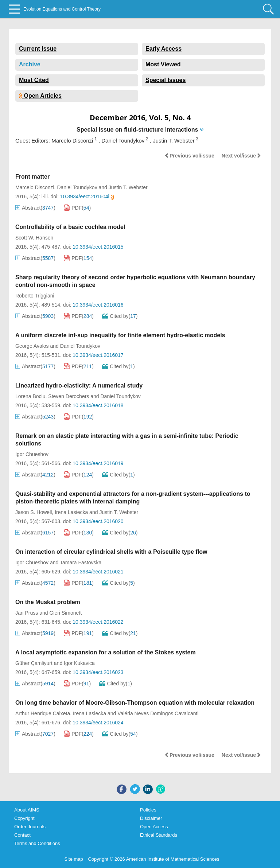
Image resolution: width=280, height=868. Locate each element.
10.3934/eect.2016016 (98, 305)
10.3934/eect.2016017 (98, 355)
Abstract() (35, 208)
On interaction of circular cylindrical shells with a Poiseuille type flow (111, 552)
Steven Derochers (69, 396)
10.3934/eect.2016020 (98, 521)
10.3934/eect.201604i (87, 196)
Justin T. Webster (128, 187)
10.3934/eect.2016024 (98, 723)
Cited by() (120, 316)
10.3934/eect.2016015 (98, 247)
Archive (30, 64)
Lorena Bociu (30, 396)
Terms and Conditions (37, 843)
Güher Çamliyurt (34, 663)
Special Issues (166, 80)
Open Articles (40, 96)
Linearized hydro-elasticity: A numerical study (79, 386)
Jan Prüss (27, 613)
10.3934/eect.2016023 (98, 672)
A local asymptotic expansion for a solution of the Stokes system (106, 652)
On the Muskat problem (48, 602)
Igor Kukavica (79, 663)
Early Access (164, 49)
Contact (22, 835)
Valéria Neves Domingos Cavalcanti (158, 713)
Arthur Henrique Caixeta (43, 713)
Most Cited (34, 80)
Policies (148, 810)
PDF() (77, 208)
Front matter (32, 177)
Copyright (24, 818)
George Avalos (32, 346)
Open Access (154, 827)
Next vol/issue (241, 156)
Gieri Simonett (65, 613)
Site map (74, 859)
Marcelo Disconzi (35, 187)
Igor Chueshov (32, 454)
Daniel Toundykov (77, 187)
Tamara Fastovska (81, 563)
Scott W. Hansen (34, 238)
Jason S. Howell (34, 512)
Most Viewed (163, 64)
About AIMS (27, 810)
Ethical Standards (159, 835)
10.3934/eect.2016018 (98, 405)
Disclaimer (151, 818)
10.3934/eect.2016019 (98, 463)
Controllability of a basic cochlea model (70, 227)
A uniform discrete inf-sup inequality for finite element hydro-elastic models (120, 335)
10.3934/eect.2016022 (98, 622)
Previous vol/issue (189, 156)
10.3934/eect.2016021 (98, 572)
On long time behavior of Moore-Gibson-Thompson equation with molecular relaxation (135, 703)
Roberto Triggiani (35, 296)
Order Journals (30, 827)
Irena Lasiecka (71, 512)
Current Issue (38, 49)
